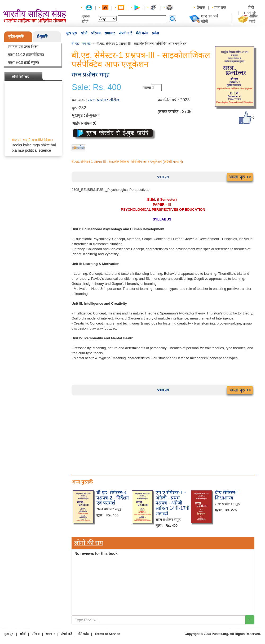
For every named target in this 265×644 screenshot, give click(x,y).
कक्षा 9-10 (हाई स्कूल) (23, 62)
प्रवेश (156, 33)
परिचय (96, 33)
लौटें (81, 147)
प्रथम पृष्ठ (163, 177)
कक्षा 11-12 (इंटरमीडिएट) (26, 55)
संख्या (147, 88)
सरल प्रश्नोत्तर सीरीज (104, 100)
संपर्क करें (125, 33)
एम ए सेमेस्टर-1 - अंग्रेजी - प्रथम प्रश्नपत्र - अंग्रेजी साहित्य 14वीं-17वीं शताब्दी (173, 503)
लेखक (201, 7)
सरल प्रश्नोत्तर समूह (90, 75)
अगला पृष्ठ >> (240, 177)
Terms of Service (107, 634)
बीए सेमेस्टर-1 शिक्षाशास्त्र (227, 495)
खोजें (84, 33)
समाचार (110, 33)
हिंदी (252, 7)
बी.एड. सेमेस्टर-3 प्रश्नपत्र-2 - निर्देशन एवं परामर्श (113, 498)
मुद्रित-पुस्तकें (16, 36)
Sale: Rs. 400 (96, 87)
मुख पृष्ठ (71, 33)
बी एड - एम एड (81, 44)
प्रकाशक (220, 7)
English (250, 13)
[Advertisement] (163, 433)
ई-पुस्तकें (42, 36)
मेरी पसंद (142, 33)
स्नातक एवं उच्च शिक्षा (23, 47)
